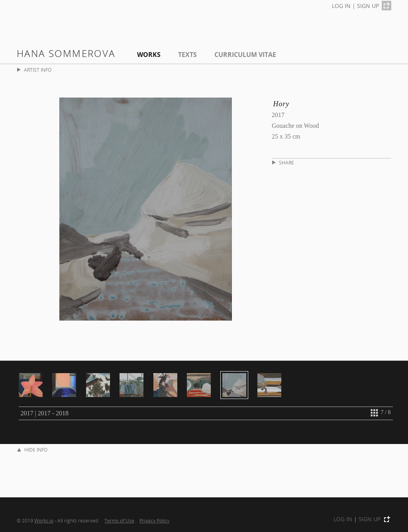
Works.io (44, 520)
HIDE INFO (32, 450)
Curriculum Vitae (245, 55)
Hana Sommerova (66, 53)
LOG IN (341, 6)
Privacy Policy (154, 520)
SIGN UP (368, 6)
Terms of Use (119, 520)
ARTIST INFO (34, 70)
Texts (187, 55)
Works (149, 55)
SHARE (283, 163)
